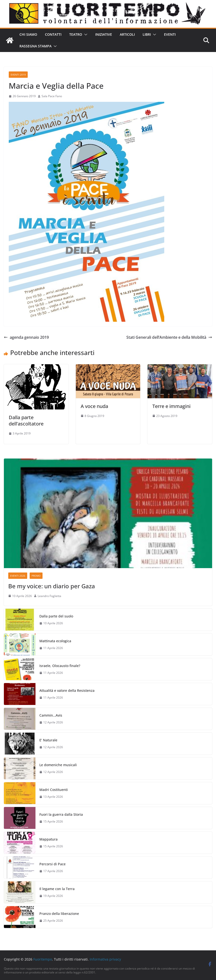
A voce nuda (94, 406)
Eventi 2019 (18, 75)
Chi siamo (28, 34)
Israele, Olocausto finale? (60, 666)
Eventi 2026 (18, 576)
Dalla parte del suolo (56, 616)
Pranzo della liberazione (59, 914)
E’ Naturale (48, 740)
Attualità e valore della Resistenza (67, 690)
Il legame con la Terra (57, 889)
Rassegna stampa (35, 46)
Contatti (53, 34)
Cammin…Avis (51, 715)
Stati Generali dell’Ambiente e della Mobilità (169, 337)
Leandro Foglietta (49, 596)
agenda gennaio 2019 (26, 337)
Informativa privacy (105, 959)
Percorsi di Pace (52, 864)
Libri (147, 34)
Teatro (76, 34)
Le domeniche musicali (58, 765)
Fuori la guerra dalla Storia (61, 814)
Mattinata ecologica (55, 641)
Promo (36, 576)
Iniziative (104, 34)
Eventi (170, 34)
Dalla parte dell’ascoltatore (26, 421)
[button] (85, 35)
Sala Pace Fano (52, 96)
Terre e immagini (171, 406)
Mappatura (48, 839)
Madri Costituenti (54, 790)
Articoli (127, 34)
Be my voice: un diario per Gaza (52, 586)
